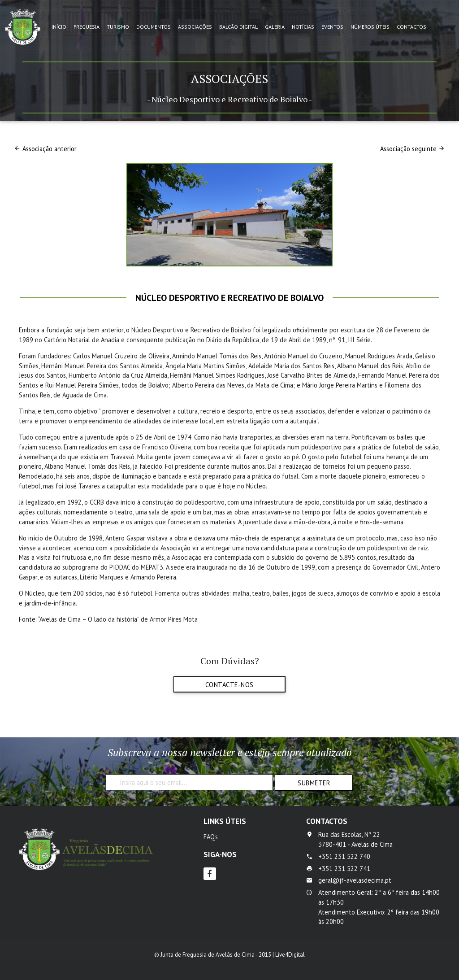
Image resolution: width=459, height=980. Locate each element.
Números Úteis (370, 27)
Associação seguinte (408, 149)
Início (59, 27)
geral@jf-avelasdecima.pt (355, 880)
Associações (195, 27)
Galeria (275, 27)
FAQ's (211, 837)
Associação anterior (50, 149)
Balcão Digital (238, 27)
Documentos (154, 27)
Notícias (303, 27)
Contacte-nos (229, 685)
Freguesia (87, 27)
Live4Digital (290, 955)
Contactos (411, 27)
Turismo (118, 27)
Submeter (314, 783)
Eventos (332, 27)
